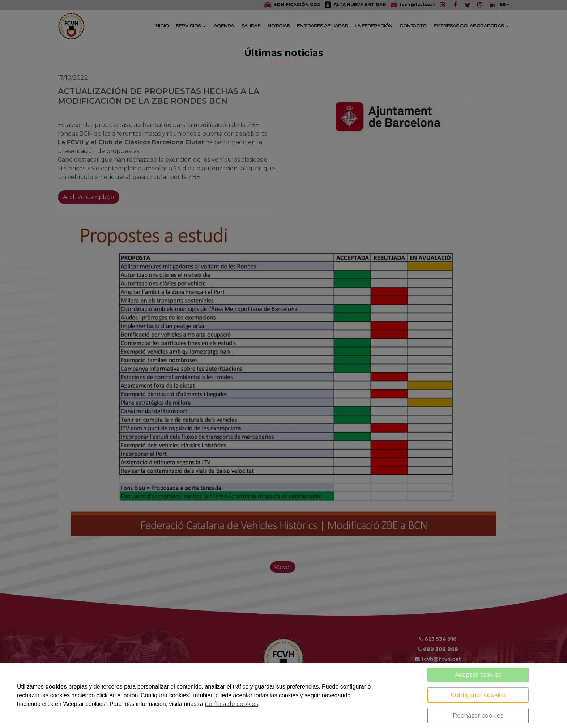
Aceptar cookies (478, 675)
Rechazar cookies (478, 716)
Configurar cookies (478, 695)
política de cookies (231, 704)
